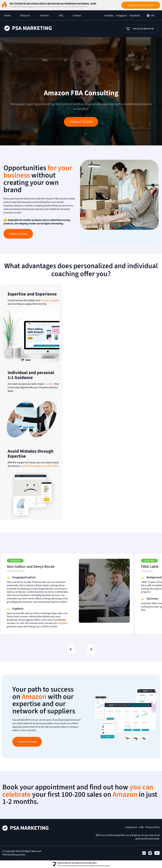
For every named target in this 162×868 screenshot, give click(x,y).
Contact (77, 16)
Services (44, 16)
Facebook (135, 16)
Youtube (109, 16)
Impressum (131, 827)
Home (7, 16)
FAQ (61, 16)
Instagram (121, 16)
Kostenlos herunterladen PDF (141, 5)
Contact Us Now (81, 122)
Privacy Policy (152, 827)
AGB (141, 827)
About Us (25, 16)
